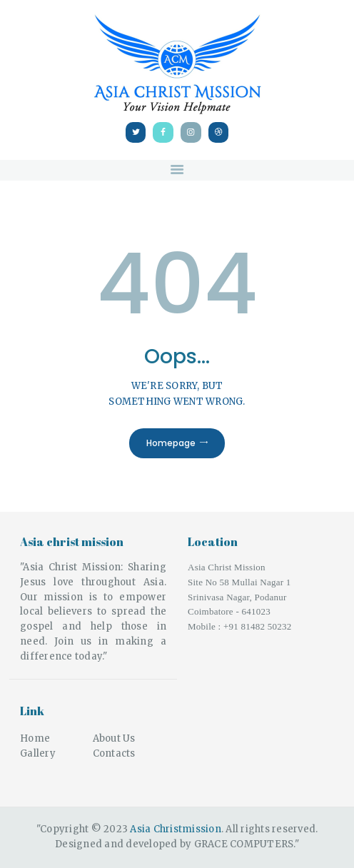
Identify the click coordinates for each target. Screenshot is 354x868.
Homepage (171, 443)
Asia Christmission (176, 829)
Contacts (114, 753)
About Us (114, 738)
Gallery (38, 753)
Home (35, 738)
